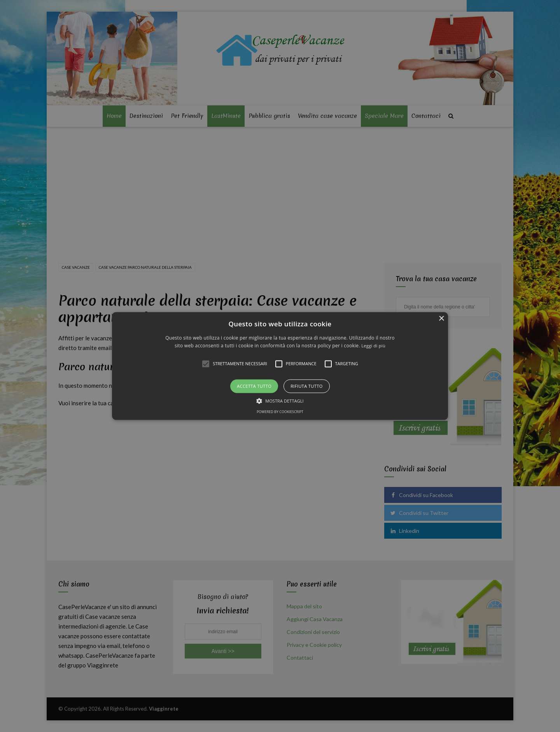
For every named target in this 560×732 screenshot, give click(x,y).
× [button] (441, 319)
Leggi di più (373, 346)
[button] (280, 366)
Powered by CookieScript (280, 412)
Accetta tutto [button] (254, 386)
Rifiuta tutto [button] (306, 386)
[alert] (280, 366)
